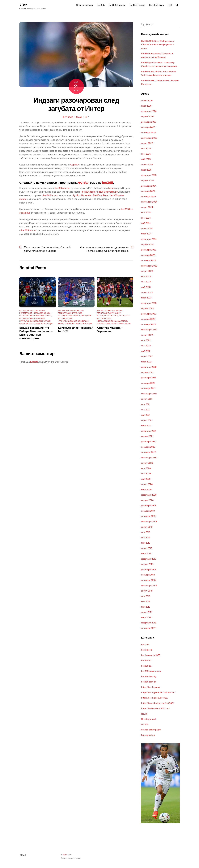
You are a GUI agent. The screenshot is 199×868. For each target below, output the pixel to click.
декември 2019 (148, 506)
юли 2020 (146, 469)
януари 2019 (147, 564)
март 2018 (146, 618)
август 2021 (147, 399)
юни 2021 (146, 410)
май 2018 (146, 607)
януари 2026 (147, 117)
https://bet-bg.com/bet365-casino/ (36, 316)
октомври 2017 (148, 628)
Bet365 (101, 5)
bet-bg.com (32, 311)
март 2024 (146, 234)
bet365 (108, 183)
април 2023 (147, 293)
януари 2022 (147, 373)
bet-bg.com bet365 (151, 655)
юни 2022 (146, 346)
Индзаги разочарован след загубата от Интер (76, 105)
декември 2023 (149, 250)
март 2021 (146, 426)
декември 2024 (149, 186)
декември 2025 (149, 122)
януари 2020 (147, 500)
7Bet (65, 855)
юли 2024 (146, 213)
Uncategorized (148, 719)
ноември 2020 (148, 447)
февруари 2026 (149, 111)
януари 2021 (147, 437)
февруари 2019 (149, 559)
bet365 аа (146, 666)
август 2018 (147, 591)
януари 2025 (147, 181)
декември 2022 (149, 314)
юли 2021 (146, 405)
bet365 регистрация (108, 192)
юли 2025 (146, 149)
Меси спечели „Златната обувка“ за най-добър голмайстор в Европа (48, 249)
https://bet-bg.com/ (42, 314)
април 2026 (147, 101)
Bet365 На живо (117, 5)
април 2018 (147, 612)
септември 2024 (149, 202)
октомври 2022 (149, 325)
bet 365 (23, 311)
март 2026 (146, 106)
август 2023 (147, 271)
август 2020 (147, 463)
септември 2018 (149, 586)
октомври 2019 (148, 517)
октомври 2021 (148, 389)
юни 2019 (146, 538)
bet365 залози (29, 231)
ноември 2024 (148, 192)
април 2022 (147, 357)
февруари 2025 (149, 175)
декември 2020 (149, 442)
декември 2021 (148, 378)
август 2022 (147, 335)
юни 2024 (146, 218)
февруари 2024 (149, 239)
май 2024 (146, 223)
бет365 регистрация (43, 324)
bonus (111, 188)
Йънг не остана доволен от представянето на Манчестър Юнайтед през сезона (104, 249)
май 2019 (146, 543)
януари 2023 (147, 309)
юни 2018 (146, 602)
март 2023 (146, 298)
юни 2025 (146, 154)
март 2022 (146, 362)
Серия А (75, 165)
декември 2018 (149, 570)
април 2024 (147, 229)
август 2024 (147, 207)
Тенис (106, 196)
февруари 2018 (149, 623)
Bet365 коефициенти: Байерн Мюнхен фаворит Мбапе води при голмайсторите (36, 333)
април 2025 (147, 165)
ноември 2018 (148, 575)
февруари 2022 (149, 367)
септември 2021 (149, 394)
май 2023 (146, 287)
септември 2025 (149, 138)
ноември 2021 (148, 383)
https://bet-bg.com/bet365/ (32, 319)
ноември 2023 (148, 255)
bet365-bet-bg (149, 677)
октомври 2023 (149, 261)
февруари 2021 (149, 431)
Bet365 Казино (137, 5)
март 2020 (146, 490)
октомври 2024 (149, 197)
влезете (34, 362)
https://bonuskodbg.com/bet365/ (35, 321)
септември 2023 (149, 266)
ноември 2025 (148, 128)
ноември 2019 (148, 511)
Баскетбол (87, 196)
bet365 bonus (50, 196)
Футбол (84, 183)
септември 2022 (149, 330)
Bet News (68, 118)
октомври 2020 (149, 453)
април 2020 (147, 485)
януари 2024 (147, 245)
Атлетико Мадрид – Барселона (109, 330)
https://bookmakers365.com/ (155, 709)
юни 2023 (146, 282)
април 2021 (147, 421)
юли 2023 (146, 277)
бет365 (29, 324)
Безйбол (97, 196)
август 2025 (147, 144)
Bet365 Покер (156, 5)
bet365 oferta (62, 188)
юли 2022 (146, 341)
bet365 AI (146, 661)
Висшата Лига (148, 735)
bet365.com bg (149, 682)
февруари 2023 (149, 303)
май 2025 (146, 159)
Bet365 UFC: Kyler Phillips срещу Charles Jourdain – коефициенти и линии (158, 45)
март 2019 (146, 554)
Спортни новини (85, 5)
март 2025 (146, 170)
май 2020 (146, 479)
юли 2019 (146, 533)
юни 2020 (146, 474)
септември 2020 (149, 458)
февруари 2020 (149, 495)
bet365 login (89, 192)
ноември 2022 (148, 319)
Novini (79, 117)
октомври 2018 (148, 580)
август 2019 (147, 527)
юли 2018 (146, 596)
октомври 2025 (149, 133)
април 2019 (147, 548)
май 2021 (146, 415)
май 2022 (146, 351)
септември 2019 (149, 522)
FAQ (170, 5)
